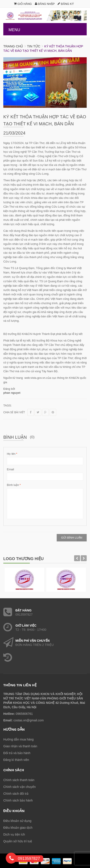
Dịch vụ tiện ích (14, 834)
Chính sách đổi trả (16, 794)
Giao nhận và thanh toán (20, 746)
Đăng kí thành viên (16, 760)
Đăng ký (66, 4)
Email (10, 469)
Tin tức (34, 46)
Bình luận (13, 485)
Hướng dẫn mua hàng (18, 739)
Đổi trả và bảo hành (17, 753)
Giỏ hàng (23, 4)
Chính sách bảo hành (18, 800)
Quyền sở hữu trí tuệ (18, 841)
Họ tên (11, 454)
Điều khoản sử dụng (17, 821)
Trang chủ (13, 46)
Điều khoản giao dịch (18, 828)
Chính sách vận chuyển (20, 787)
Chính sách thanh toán (19, 780)
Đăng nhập (45, 4)
